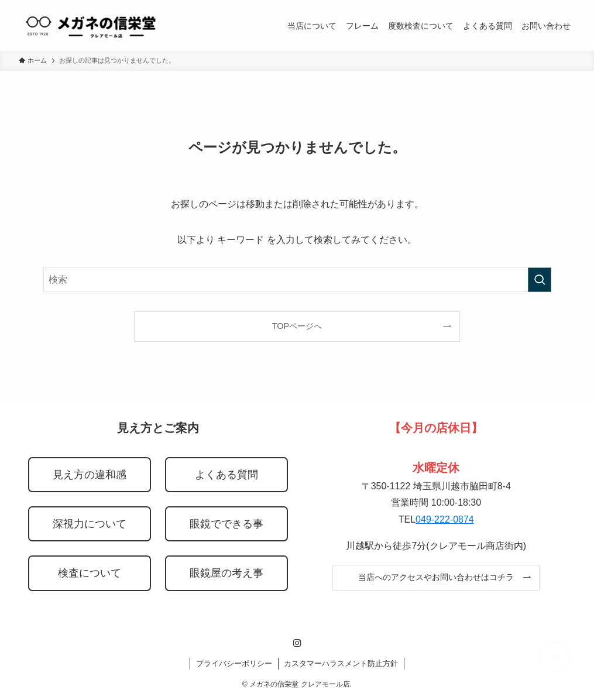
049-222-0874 (445, 519)
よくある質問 (226, 475)
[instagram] (297, 643)
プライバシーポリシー (234, 663)
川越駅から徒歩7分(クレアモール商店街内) (436, 546)
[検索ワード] (297, 280)
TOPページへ (297, 326)
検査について (90, 573)
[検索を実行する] (540, 280)
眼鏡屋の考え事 (226, 573)
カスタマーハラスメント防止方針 (341, 663)
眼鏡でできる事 (226, 524)
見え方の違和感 (90, 475)
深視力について (90, 524)
